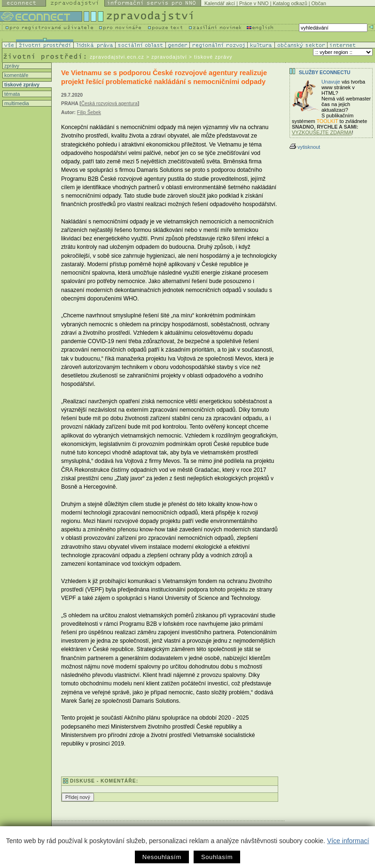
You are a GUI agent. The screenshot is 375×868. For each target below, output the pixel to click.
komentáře (16, 75)
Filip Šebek (89, 112)
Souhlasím (217, 857)
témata (11, 94)
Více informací (348, 841)
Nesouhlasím (162, 857)
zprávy (11, 66)
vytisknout (305, 147)
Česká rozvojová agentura (109, 104)
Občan (319, 3)
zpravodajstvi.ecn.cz (117, 57)
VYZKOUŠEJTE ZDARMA (322, 132)
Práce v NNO (254, 3)
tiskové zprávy (21, 84)
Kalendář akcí (220, 3)
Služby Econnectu (324, 73)
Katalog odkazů (290, 3)
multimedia (16, 103)
